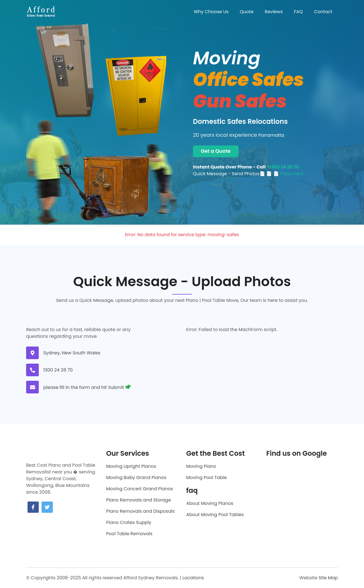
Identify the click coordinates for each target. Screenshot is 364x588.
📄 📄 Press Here (285, 174)
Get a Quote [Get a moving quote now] (216, 151)
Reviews (274, 12)
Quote (247, 12)
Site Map (328, 578)
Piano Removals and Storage (139, 500)
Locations (193, 578)
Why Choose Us (211, 12)
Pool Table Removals (129, 534)
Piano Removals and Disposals (140, 511)
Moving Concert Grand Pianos (140, 489)
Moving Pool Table (206, 478)
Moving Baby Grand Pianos (136, 478)
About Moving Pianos (210, 503)
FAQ (298, 12)
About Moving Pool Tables (215, 515)
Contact (323, 12)
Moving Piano (201, 466)
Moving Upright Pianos (131, 466)
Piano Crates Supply (129, 522)
